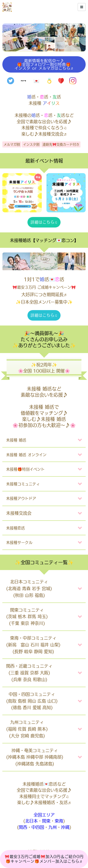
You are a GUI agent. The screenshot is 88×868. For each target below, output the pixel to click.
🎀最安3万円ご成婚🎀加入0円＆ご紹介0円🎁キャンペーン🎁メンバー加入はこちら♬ (44, 859)
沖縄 (65, 827)
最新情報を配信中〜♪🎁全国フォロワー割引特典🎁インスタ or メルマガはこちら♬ (44, 64)
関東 (46, 821)
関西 (23, 827)
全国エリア (44, 815)
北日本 (31, 821)
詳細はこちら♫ (44, 222)
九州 (53, 827)
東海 (59, 821)
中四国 (38, 827)
